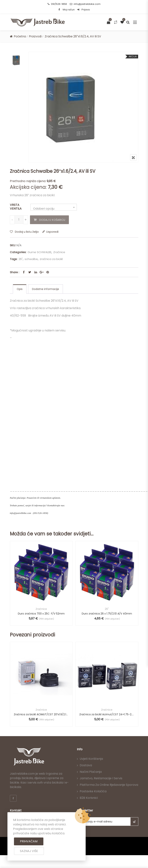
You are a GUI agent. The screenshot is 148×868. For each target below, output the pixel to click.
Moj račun (69, 10)
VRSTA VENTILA (16, 207)
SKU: (13, 245)
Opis (20, 289)
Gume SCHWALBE (39, 252)
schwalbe (31, 259)
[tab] (20, 289)
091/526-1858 (57, 4)
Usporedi (52, 232)
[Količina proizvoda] (19, 220)
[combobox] (54, 207)
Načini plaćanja (91, 772)
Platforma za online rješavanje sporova (109, 785)
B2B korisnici (89, 798)
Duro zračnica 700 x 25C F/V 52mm (41, 614)
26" (21, 259)
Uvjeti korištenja (91, 759)
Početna (20, 36)
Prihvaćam (29, 841)
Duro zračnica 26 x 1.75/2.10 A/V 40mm (107, 614)
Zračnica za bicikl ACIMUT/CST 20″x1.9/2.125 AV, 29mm (41, 715)
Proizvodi (36, 36)
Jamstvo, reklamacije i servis (101, 779)
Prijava (84, 10)
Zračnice (59, 252)
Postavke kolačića (93, 792)
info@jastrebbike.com (85, 4)
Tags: (14, 259)
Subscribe (134, 822)
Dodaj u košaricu (52, 220)
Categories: (18, 252)
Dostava (86, 766)
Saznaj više (29, 851)
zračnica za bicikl (51, 259)
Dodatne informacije (46, 289)
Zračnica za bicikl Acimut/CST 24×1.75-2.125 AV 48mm (107, 715)
